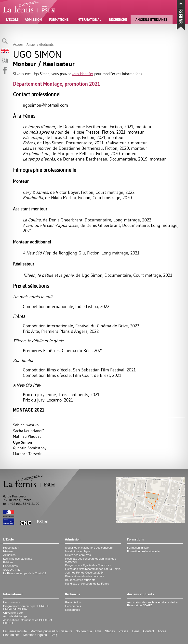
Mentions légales (35, 635)
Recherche (118, 20)
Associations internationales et (27, 621)
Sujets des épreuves (78, 555)
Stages (110, 631)
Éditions (8, 562)
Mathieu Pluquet (27, 436)
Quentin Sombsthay (30, 448)
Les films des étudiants (18, 559)
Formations (59, 20)
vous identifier (82, 74)
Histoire (8, 551)
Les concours (12, 602)
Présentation (11, 548)
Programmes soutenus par (26, 608)
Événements (73, 606)
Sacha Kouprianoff (28, 431)
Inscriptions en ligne (78, 551)
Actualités (9, 555)
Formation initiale (138, 548)
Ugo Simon (22, 442)
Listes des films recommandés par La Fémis (93, 569)
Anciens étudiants (151, 20)
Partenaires (10, 566)
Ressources (73, 610)
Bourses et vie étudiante (80, 580)
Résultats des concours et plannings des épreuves (90, 560)
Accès (162, 631)
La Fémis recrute (15, 631)
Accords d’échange (15, 616)
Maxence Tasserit (27, 454)
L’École (12, 20)
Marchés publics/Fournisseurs (51, 631)
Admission (33, 20)
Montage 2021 (29, 410)
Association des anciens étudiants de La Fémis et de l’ (152, 604)
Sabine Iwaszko (26, 425)
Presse (123, 631)
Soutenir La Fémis (89, 631)
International (89, 20)
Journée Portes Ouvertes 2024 (84, 573)
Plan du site (11, 635)
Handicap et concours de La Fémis (87, 584)
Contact (148, 631)
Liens (136, 631)
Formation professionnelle (143, 551)
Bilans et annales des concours (85, 576)
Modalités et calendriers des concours (89, 548)
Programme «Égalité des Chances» (88, 565)
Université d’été (13, 613)
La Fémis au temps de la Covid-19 (25, 573)
